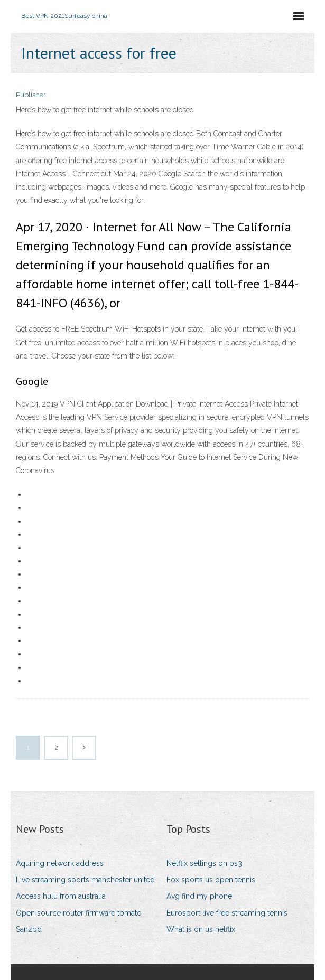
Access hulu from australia (61, 896)
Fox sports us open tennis (211, 880)
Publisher (31, 95)
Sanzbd (29, 929)
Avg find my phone (199, 896)
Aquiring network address (60, 863)
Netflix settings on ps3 (204, 863)
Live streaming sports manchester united (85, 880)
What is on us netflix (201, 929)
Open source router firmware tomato (79, 913)
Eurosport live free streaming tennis (227, 913)
